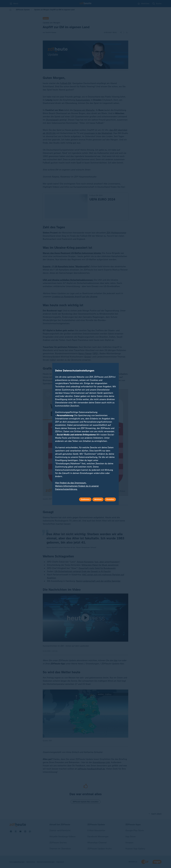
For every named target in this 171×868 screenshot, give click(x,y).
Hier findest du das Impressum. (71, 483)
